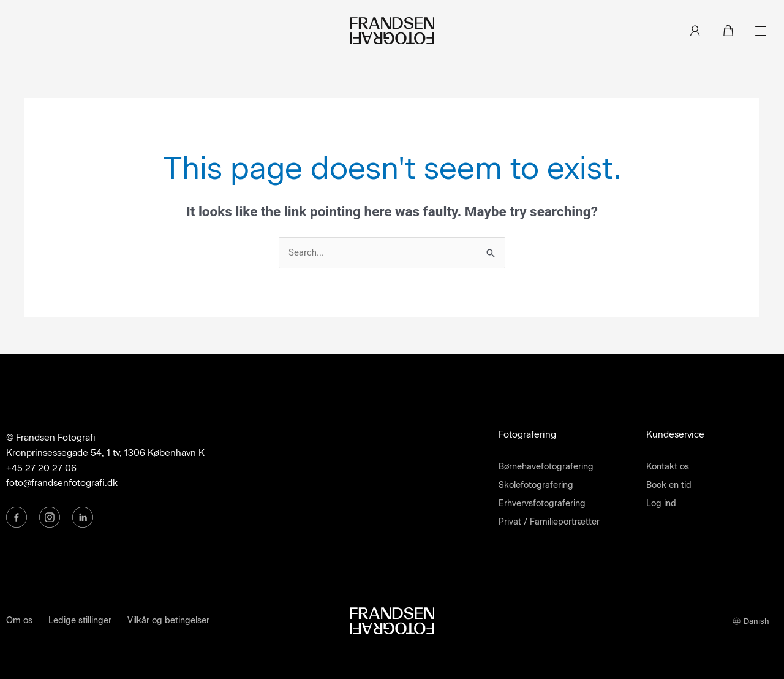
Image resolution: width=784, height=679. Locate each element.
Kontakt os (668, 467)
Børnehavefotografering (546, 467)
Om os (19, 620)
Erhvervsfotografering (542, 503)
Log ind (661, 503)
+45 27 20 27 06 (41, 468)
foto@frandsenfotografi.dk (62, 483)
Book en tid (669, 485)
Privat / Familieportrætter (549, 522)
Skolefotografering (536, 485)
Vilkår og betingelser (168, 620)
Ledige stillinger (80, 620)
